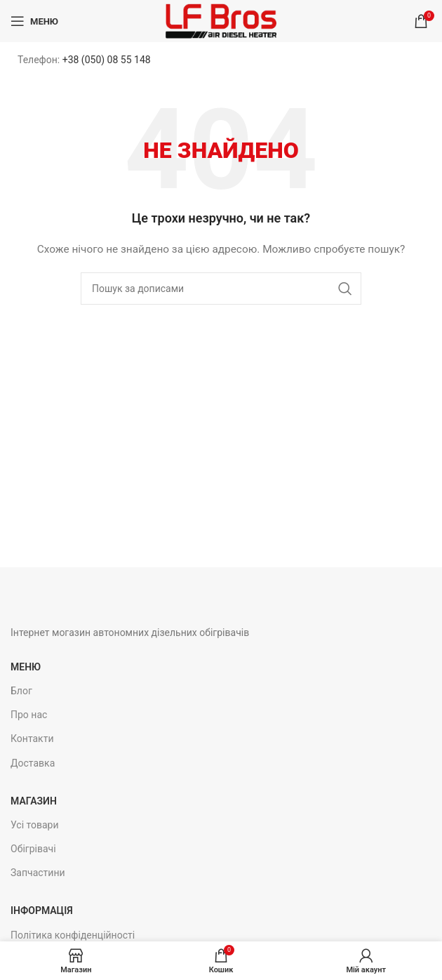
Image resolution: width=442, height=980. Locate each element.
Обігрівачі (33, 849)
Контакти (32, 739)
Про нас (29, 715)
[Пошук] (221, 289)
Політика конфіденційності (73, 935)
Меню (26, 667)
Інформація (42, 911)
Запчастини (38, 873)
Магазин (34, 801)
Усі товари (35, 825)
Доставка (33, 763)
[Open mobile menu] (34, 21)
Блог (21, 691)
